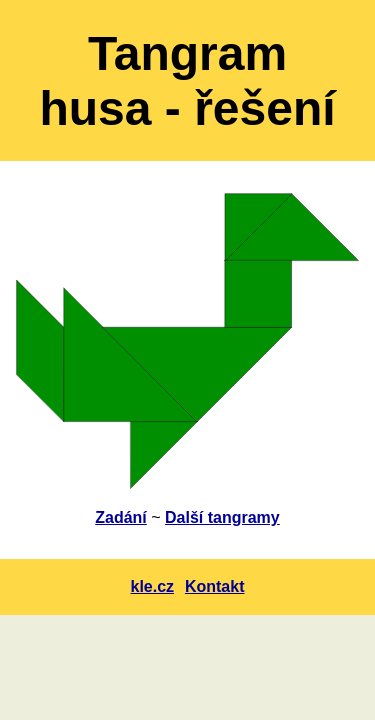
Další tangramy (222, 517)
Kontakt (215, 586)
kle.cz (153, 586)
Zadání (121, 517)
